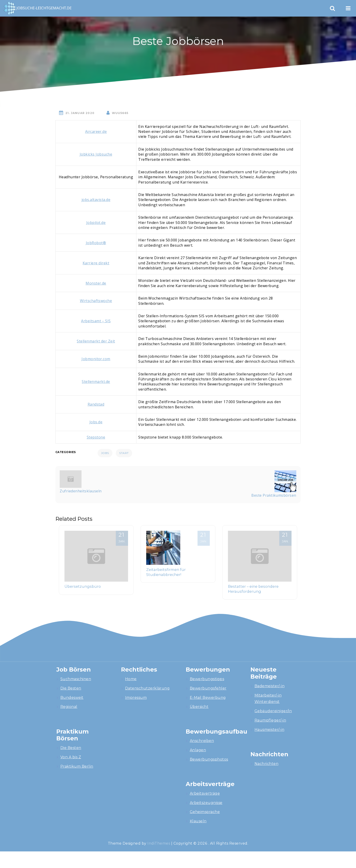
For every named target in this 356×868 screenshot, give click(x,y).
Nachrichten (266, 764)
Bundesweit (72, 698)
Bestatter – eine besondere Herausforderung (253, 589)
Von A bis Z (71, 757)
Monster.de (96, 283)
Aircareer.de (96, 131)
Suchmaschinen (76, 679)
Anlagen (198, 750)
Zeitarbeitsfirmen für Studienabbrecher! (166, 572)
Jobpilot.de (96, 223)
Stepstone (96, 437)
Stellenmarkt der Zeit (96, 341)
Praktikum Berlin (77, 766)
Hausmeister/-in (269, 730)
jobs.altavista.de (96, 200)
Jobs (105, 453)
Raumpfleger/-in (270, 720)
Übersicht (199, 707)
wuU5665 (120, 113)
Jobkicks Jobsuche (96, 154)
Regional (69, 707)
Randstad (96, 404)
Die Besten (71, 688)
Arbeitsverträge (205, 793)
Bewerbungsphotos (209, 759)
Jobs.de (96, 422)
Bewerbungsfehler (208, 688)
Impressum (136, 698)
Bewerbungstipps (207, 679)
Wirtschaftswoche (96, 301)
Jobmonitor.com (96, 359)
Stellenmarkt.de (96, 382)
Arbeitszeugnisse (206, 803)
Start (124, 453)
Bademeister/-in (269, 686)
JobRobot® (96, 243)
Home (131, 679)
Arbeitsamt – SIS (96, 321)
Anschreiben (202, 741)
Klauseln (198, 821)
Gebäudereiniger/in (273, 711)
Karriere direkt (96, 263)
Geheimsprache (205, 812)
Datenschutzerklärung (147, 688)
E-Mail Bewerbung (208, 698)
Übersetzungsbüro (83, 586)
